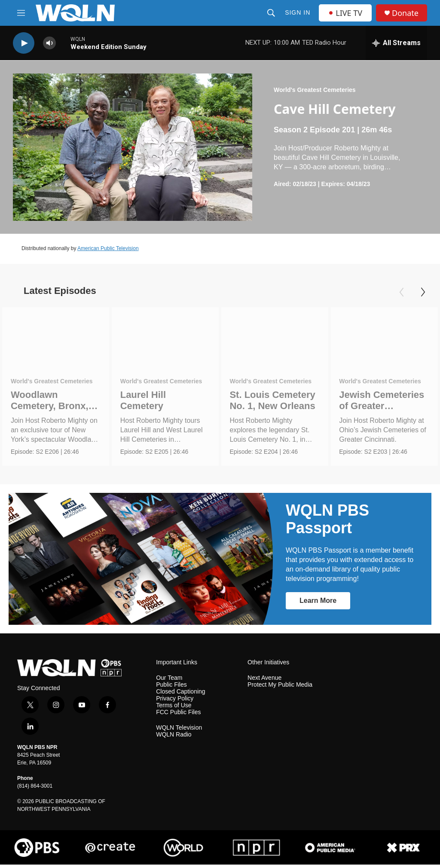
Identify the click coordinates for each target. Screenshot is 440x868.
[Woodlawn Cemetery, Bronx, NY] (56, 337)
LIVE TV (345, 13)
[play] (24, 43)
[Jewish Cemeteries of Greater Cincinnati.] (384, 337)
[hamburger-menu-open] (21, 13)
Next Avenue (264, 681)
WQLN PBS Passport (327, 522)
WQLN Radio (174, 738)
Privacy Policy (175, 702)
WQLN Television (179, 731)
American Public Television (108, 248)
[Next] (423, 292)
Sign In (298, 12)
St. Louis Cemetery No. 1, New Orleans (272, 400)
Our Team (169, 681)
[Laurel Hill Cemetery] (165, 337)
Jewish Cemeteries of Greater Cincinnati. (382, 406)
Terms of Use (174, 708)
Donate (405, 13)
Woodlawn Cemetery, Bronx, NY (50, 406)
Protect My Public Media (280, 688)
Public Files (171, 688)
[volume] (49, 43)
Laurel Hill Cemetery (143, 400)
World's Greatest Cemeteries (315, 90)
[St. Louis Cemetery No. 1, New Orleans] (275, 337)
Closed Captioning (180, 695)
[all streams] (396, 43)
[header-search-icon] (271, 13)
